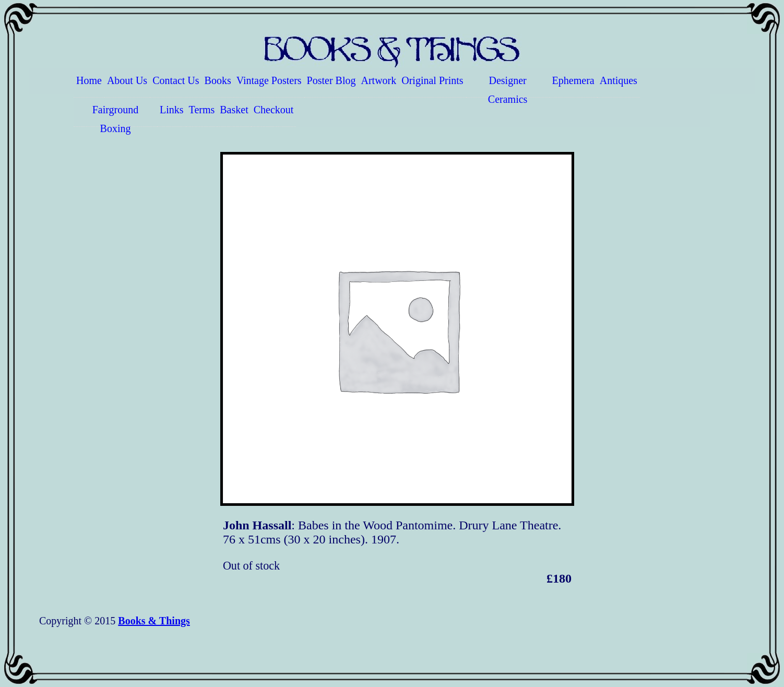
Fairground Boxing (116, 115)
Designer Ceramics (508, 86)
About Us (127, 80)
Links (172, 110)
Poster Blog (331, 80)
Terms (202, 110)
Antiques (619, 80)
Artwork (379, 80)
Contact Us (176, 80)
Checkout (274, 110)
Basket (234, 110)
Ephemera (573, 80)
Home (89, 80)
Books (218, 80)
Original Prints (432, 80)
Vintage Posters (269, 80)
